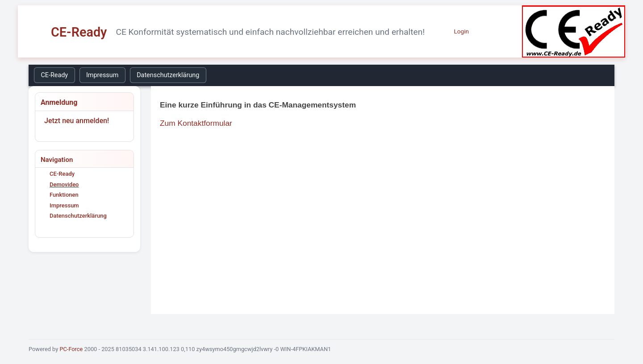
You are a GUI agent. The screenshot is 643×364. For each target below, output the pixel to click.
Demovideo (64, 184)
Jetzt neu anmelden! (77, 121)
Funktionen (64, 195)
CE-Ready (54, 75)
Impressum (102, 75)
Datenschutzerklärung (168, 75)
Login (461, 31)
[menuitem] (57, 75)
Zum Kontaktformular (196, 123)
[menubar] (122, 75)
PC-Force (71, 349)
